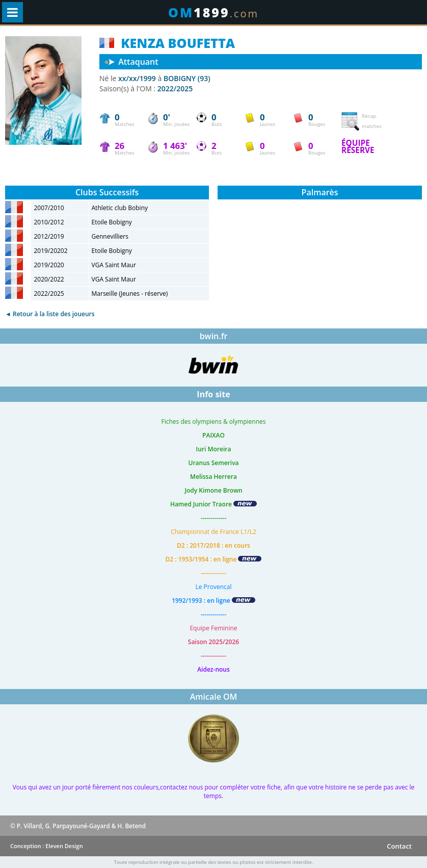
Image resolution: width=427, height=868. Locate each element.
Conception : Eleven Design (47, 846)
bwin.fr (214, 336)
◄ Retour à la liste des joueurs (50, 314)
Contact (399, 846)
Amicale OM (214, 697)
